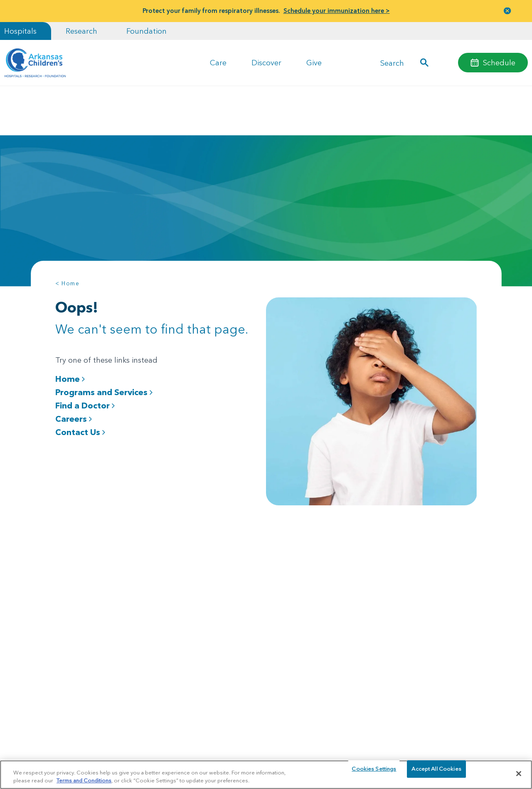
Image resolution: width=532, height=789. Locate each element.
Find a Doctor (85, 406)
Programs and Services (104, 392)
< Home (67, 283)
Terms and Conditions (84, 780)
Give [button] (314, 63)
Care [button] (218, 63)
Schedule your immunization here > (337, 11)
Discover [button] (266, 63)
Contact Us (80, 432)
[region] (266, 774)
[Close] (519, 774)
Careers (74, 419)
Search (392, 63)
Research (81, 31)
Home (70, 379)
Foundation (147, 31)
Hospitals (20, 31)
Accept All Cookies (436, 773)
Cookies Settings (374, 773)
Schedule (499, 63)
